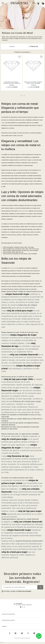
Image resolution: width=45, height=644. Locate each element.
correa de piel (13, 268)
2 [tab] (23, 607)
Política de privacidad (24, 591)
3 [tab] (24, 607)
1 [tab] (21, 607)
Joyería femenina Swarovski (29, 541)
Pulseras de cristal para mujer (27, 401)
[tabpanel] (22, 604)
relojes (3, 123)
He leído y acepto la (17, 591)
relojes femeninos (23, 211)
